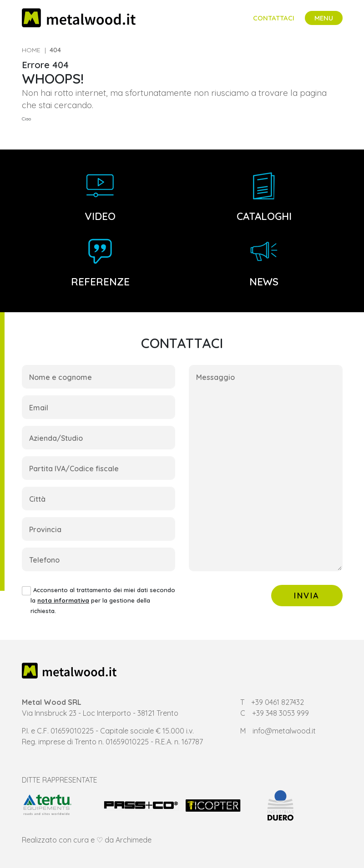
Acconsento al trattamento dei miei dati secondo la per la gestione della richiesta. (103, 601)
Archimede (134, 840)
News (264, 263)
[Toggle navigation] (324, 18)
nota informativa (63, 600)
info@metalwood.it (284, 731)
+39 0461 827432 (278, 702)
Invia (307, 596)
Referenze (100, 263)
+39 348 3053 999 (281, 713)
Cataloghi (264, 197)
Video (100, 197)
